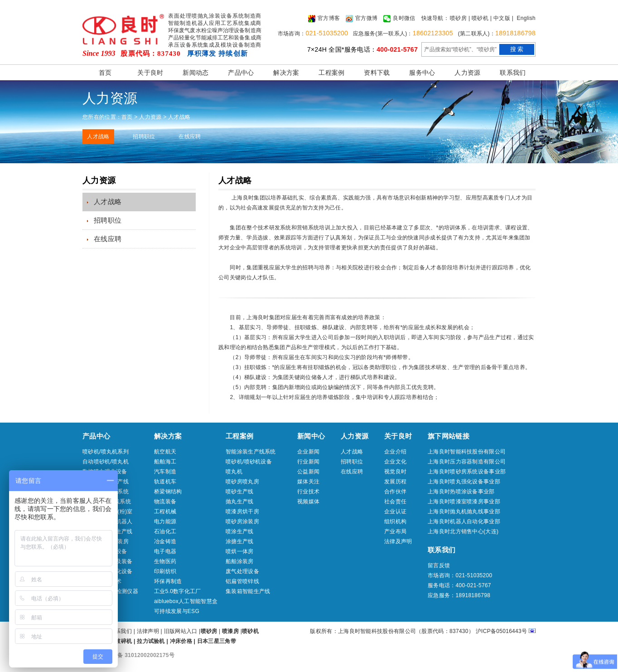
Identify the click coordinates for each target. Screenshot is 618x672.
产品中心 (241, 73)
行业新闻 (308, 462)
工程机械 (165, 511)
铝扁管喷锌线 (242, 581)
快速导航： (435, 18)
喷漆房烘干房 (242, 511)
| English (524, 18)
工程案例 (331, 73)
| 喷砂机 (478, 18)
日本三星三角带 (217, 641)
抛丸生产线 (240, 502)
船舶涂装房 (240, 561)
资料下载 (377, 73)
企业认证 (395, 511)
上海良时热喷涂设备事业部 (461, 492)
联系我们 (513, 73)
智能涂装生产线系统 (251, 452)
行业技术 (308, 492)
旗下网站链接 (449, 436)
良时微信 (399, 19)
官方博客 (324, 19)
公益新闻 (308, 472)
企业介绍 (395, 452)
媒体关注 (308, 482)
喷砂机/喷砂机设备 (249, 462)
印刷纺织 (165, 571)
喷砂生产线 (240, 492)
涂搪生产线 (240, 541)
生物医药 (165, 561)
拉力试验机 (151, 641)
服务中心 (422, 73)
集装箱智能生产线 (248, 591)
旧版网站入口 (181, 631)
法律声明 (148, 631)
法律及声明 (398, 541)
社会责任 (395, 502)
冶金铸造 (165, 541)
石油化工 (165, 531)
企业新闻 (308, 452)
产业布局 (395, 531)
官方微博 (362, 19)
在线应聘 (190, 136)
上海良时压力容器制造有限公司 (467, 462)
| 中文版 (500, 18)
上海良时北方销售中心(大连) (463, 531)
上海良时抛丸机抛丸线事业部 (464, 511)
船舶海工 (165, 462)
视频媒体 (308, 502)
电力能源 (165, 521)
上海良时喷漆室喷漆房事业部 (464, 502)
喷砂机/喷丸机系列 (106, 452)
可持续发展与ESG (177, 611)
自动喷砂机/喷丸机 (106, 462)
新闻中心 (311, 436)
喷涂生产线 (240, 531)
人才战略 (98, 136)
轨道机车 (165, 482)
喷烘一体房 (240, 551)
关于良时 (150, 73)
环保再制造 (168, 581)
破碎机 (123, 641)
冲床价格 (181, 641)
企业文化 (395, 462)
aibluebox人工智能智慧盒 (186, 601)
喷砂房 (458, 18)
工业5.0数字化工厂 (178, 591)
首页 (105, 73)
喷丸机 (234, 472)
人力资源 (467, 73)
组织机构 (395, 521)
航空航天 (165, 452)
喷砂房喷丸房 (242, 482)
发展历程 (395, 482)
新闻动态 (196, 73)
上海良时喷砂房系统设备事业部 (467, 472)
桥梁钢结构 (168, 492)
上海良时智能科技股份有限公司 (467, 452)
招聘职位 (144, 136)
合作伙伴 (395, 492)
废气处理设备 (242, 571)
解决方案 (286, 73)
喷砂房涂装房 (242, 521)
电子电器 (165, 551)
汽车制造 (165, 472)
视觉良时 (395, 472)
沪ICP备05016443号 (502, 631)
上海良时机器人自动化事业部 (464, 521)
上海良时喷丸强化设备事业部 (464, 482)
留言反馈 (439, 565)
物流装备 (165, 502)
